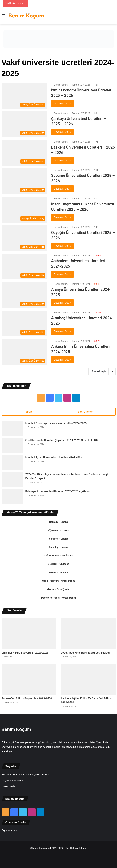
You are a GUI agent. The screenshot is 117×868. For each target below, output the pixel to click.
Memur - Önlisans (58, 572)
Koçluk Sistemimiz (12, 780)
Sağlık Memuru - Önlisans (58, 556)
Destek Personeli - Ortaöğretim (58, 598)
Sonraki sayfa (102, 371)
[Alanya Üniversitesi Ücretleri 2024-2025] (24, 295)
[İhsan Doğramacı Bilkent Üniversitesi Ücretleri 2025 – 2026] (24, 210)
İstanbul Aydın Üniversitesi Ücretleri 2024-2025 (54, 457)
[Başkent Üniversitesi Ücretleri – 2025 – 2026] (24, 153)
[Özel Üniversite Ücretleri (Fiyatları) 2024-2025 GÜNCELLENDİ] (12, 445)
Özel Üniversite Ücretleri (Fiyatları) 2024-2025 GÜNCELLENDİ (62, 440)
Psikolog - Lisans (58, 547)
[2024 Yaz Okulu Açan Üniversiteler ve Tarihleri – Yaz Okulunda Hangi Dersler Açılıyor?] (12, 480)
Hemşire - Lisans (58, 522)
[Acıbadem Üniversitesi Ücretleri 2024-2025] (24, 267)
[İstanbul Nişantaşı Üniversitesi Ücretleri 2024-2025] (12, 428)
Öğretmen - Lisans (58, 530)
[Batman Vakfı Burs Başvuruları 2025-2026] (29, 679)
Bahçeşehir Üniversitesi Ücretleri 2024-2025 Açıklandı (58, 491)
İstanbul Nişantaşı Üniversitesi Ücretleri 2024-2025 (56, 423)
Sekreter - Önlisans (58, 564)
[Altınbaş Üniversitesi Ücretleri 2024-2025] (24, 324)
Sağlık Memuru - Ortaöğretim (58, 581)
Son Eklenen (85, 412)
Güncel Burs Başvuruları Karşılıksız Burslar (26, 774)
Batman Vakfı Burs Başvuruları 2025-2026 (27, 698)
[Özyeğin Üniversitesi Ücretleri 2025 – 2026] (24, 238)
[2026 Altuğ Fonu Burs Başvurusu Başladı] (88, 633)
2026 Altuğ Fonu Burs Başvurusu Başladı (85, 653)
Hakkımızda (8, 786)
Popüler (29, 412)
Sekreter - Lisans (59, 539)
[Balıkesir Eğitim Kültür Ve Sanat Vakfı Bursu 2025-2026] (88, 679)
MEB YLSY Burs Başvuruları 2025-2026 (25, 653)
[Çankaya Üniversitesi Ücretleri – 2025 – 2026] (24, 124)
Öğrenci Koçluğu (11, 830)
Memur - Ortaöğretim (58, 589)
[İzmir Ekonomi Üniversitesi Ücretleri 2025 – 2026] (24, 96)
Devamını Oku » (62, 103)
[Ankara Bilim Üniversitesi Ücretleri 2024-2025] (24, 352)
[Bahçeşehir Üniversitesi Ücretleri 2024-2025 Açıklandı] (12, 497)
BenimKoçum (61, 85)
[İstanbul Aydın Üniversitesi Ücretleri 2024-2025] (12, 463)
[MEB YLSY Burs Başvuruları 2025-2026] (29, 633)
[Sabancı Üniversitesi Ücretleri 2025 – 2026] (24, 181)
